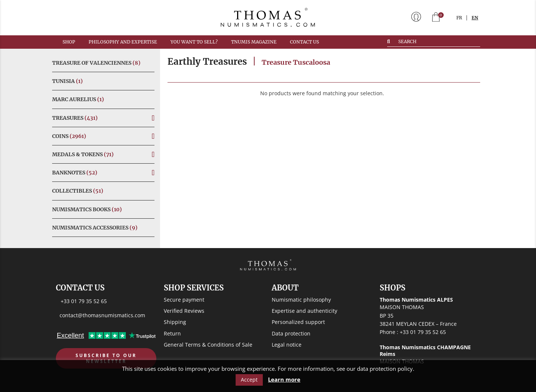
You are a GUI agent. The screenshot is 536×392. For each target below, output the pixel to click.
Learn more (284, 380)
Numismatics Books (87, 209)
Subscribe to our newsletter (106, 358)
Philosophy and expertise (123, 42)
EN (475, 18)
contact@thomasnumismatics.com (102, 315)
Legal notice (287, 345)
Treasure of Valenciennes (96, 63)
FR (459, 18)
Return (172, 333)
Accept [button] (249, 380)
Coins (69, 136)
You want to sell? (194, 42)
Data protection (291, 333)
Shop (69, 42)
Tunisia (67, 81)
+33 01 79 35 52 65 (84, 301)
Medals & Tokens (83, 154)
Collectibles (78, 191)
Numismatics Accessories (95, 228)
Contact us (304, 42)
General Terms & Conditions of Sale (208, 345)
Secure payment (184, 300)
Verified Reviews (184, 311)
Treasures (75, 118)
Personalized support (298, 322)
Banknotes (75, 173)
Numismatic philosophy (301, 300)
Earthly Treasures (207, 62)
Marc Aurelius (78, 99)
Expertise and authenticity (304, 311)
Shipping (175, 322)
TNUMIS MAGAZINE (254, 42)
